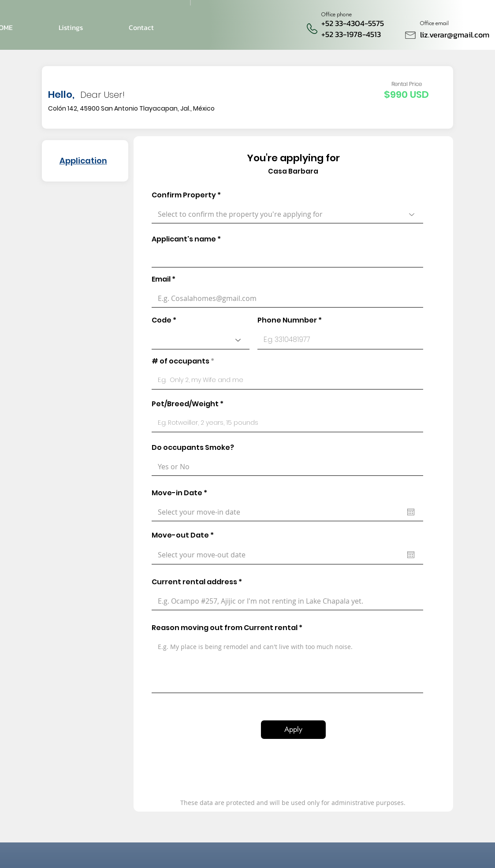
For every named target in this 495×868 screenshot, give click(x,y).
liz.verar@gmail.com (455, 35)
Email (161, 279)
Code (162, 320)
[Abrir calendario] (411, 512)
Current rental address (194, 582)
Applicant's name (184, 239)
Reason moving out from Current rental (225, 628)
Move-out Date (185, 535)
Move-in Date (182, 493)
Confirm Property (184, 195)
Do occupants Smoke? (193, 448)
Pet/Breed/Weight (185, 404)
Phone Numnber (287, 320)
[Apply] (293, 730)
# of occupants (181, 361)
